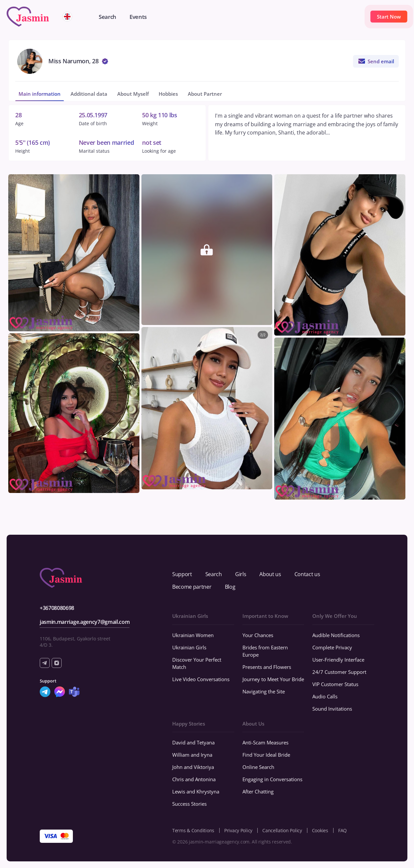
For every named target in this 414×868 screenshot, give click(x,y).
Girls (241, 574)
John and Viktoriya (193, 767)
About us (270, 574)
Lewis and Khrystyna (196, 791)
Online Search (258, 767)
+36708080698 (57, 608)
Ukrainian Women (193, 635)
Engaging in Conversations (272, 779)
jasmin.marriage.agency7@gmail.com (85, 622)
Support (182, 574)
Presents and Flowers (267, 667)
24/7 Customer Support (339, 672)
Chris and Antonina (194, 779)
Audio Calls (325, 696)
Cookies (320, 830)
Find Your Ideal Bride (266, 755)
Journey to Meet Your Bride (273, 679)
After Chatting (258, 791)
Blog (230, 587)
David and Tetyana (193, 742)
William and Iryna (192, 755)
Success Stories (189, 804)
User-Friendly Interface (338, 660)
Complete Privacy (332, 647)
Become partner (192, 587)
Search (214, 574)
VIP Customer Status (335, 684)
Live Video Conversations (201, 679)
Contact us (307, 574)
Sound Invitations (332, 709)
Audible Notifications (336, 635)
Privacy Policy (238, 830)
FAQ (342, 830)
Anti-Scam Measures (265, 742)
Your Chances (258, 635)
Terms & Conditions (193, 830)
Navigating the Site (264, 691)
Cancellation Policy (282, 830)
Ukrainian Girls (189, 647)
